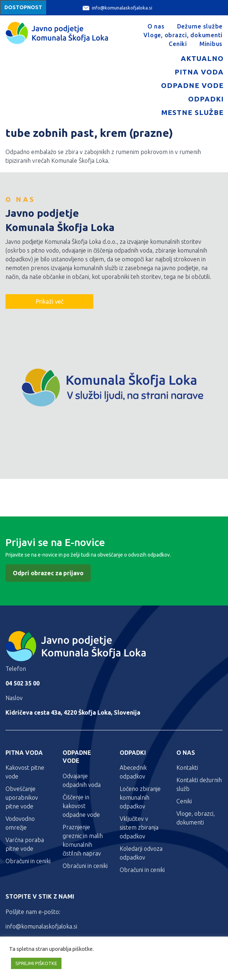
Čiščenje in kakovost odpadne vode (81, 806)
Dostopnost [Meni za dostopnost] (23, 7)
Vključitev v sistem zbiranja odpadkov (139, 827)
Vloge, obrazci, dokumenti (183, 35)
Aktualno (202, 58)
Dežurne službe (200, 26)
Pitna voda (199, 72)
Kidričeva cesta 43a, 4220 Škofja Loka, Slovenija (73, 712)
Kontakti (187, 768)
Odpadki (206, 99)
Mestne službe (193, 112)
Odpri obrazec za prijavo (48, 573)
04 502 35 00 (23, 683)
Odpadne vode (192, 85)
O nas (156, 26)
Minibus (211, 44)
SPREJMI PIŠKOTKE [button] (36, 963)
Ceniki (178, 44)
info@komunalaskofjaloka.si (117, 8)
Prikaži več (50, 301)
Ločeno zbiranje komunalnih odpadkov (140, 798)
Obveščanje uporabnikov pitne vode (22, 798)
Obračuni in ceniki (28, 861)
